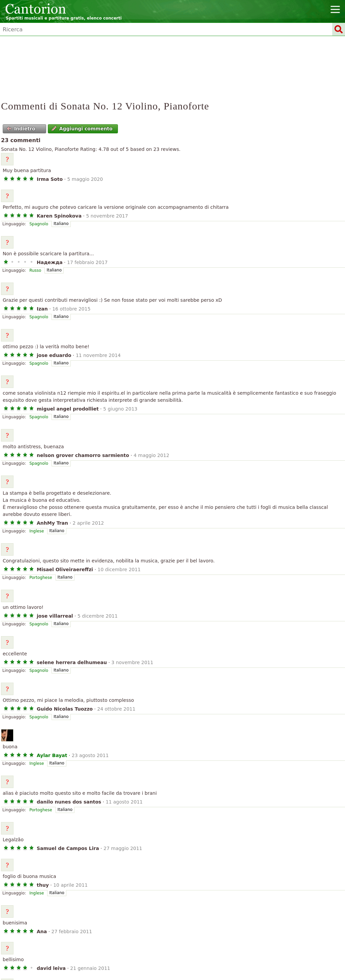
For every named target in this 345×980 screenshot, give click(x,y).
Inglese (37, 531)
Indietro (21, 129)
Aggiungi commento (82, 129)
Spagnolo (39, 224)
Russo (35, 270)
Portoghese (41, 578)
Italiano (61, 224)
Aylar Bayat (52, 755)
